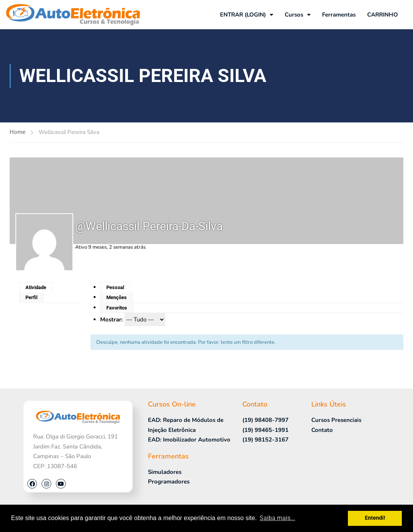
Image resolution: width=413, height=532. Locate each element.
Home (18, 132)
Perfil (31, 297)
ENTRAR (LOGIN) (247, 15)
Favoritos (117, 308)
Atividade (36, 287)
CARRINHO (383, 15)
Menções (117, 297)
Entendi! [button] (375, 518)
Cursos (298, 15)
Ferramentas (339, 15)
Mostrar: (112, 320)
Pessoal (115, 287)
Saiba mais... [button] (277, 518)
